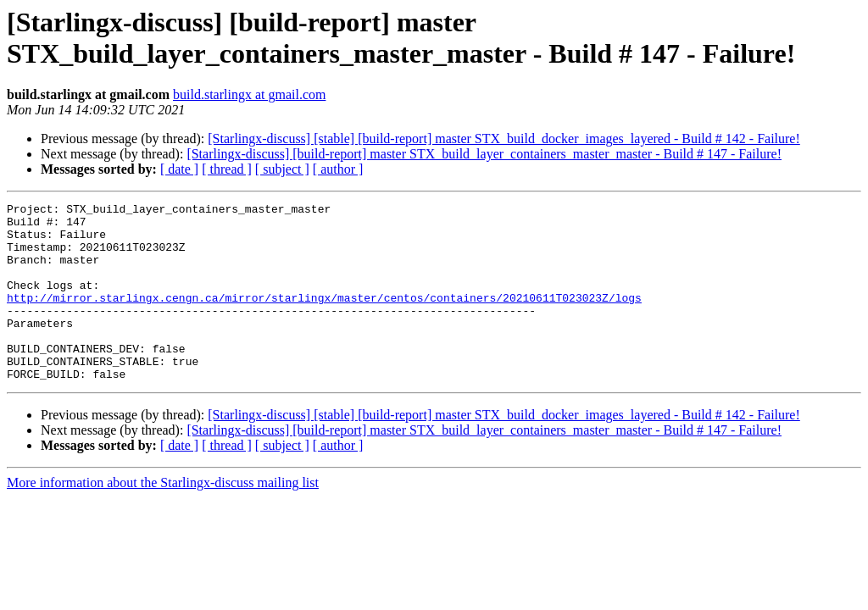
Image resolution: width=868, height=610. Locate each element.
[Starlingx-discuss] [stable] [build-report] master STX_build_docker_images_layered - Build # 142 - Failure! (504, 139)
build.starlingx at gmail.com (249, 94)
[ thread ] (227, 169)
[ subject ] (282, 169)
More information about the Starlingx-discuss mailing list (163, 518)
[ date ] (179, 169)
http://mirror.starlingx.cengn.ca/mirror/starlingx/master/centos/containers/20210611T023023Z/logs (324, 318)
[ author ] (338, 169)
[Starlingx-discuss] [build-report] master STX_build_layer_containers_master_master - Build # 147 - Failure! (484, 154)
